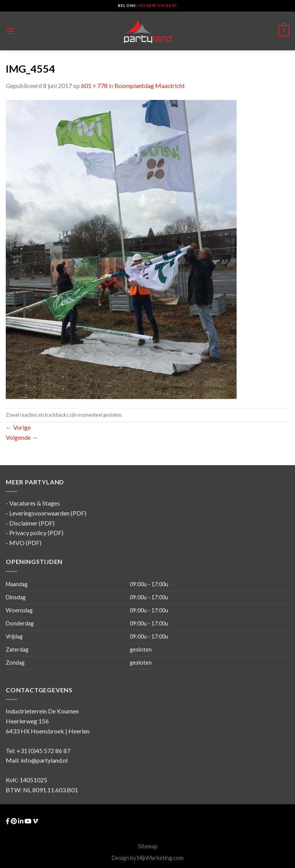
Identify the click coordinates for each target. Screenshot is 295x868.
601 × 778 (94, 86)
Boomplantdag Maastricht (150, 86)
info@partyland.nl (44, 760)
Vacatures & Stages (35, 503)
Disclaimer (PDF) (32, 523)
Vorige (18, 427)
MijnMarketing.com (160, 858)
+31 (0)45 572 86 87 (158, 6)
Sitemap (148, 846)
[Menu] (10, 31)
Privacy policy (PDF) (36, 533)
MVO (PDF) (25, 543)
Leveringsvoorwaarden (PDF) (48, 513)
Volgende (22, 437)
